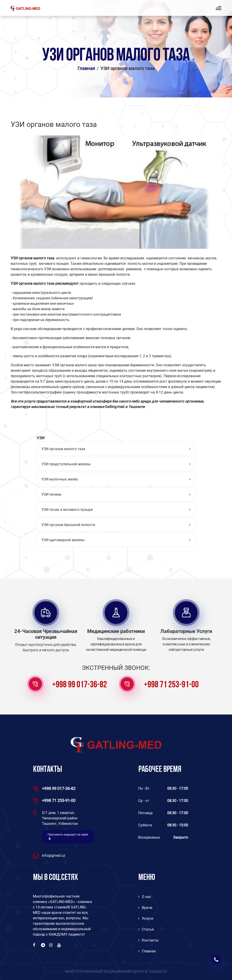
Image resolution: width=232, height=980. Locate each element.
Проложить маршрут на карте (68, 837)
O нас (145, 897)
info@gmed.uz (54, 856)
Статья (146, 929)
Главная (86, 68)
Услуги (146, 918)
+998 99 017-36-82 (80, 685)
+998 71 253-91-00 (171, 685)
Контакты (148, 940)
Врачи (145, 908)
